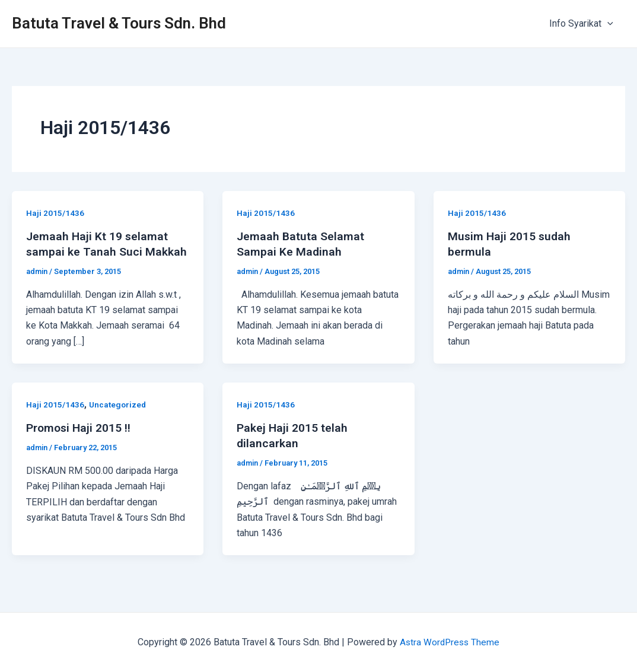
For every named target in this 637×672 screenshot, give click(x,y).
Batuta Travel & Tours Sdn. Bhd (119, 23)
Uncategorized (119, 405)
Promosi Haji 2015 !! (80, 428)
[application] (610, 24)
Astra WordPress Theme (450, 642)
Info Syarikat (584, 24)
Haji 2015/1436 (55, 213)
